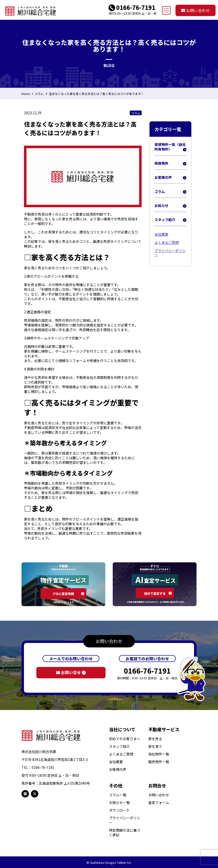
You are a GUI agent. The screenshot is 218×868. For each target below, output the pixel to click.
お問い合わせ (196, 10)
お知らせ (170, 206)
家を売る (155, 739)
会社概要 (161, 234)
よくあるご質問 (167, 242)
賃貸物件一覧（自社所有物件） (170, 147)
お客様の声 (170, 178)
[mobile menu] (166, 10)
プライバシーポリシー (170, 253)
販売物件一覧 (159, 762)
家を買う (155, 746)
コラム (39, 94)
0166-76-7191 (136, 7)
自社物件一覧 (159, 754)
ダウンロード (119, 810)
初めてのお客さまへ (125, 739)
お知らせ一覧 (119, 803)
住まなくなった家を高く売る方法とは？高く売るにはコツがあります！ (96, 94)
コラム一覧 (118, 795)
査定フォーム (159, 803)
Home (26, 94)
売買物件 (170, 163)
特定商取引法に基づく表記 (125, 833)
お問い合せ (71, 672)
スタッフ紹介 (170, 220)
